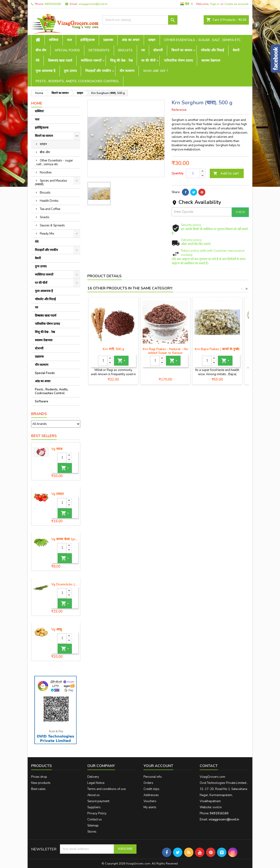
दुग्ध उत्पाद (70, 71)
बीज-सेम (41, 50)
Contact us (95, 819)
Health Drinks (49, 201)
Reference (179, 110)
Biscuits (125, 50)
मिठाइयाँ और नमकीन (98, 71)
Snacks (45, 217)
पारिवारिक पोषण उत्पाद (178, 61)
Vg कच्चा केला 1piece (65, 539)
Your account (158, 766)
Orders (148, 783)
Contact (209, 766)
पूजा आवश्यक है (45, 71)
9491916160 (53, 4)
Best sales (38, 789)
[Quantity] (62, 458)
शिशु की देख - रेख (121, 61)
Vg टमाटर (57, 494)
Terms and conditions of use (107, 789)
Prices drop (39, 777)
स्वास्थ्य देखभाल (211, 61)
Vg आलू (56, 629)
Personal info (153, 777)
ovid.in (217, 807)
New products (41, 783)
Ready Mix (47, 234)
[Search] (140, 20)
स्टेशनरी (158, 50)
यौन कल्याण (127, 71)
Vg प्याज (57, 449)
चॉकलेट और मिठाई (212, 50)
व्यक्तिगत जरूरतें (91, 61)
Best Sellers (44, 436)
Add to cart (226, 173)
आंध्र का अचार (131, 40)
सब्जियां (54, 40)
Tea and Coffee (50, 209)
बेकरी (236, 50)
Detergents (99, 50)
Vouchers (150, 801)
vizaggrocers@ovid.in (93, 4)
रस (143, 50)
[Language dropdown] (187, 4)
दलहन (152, 40)
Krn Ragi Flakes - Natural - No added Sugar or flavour (165, 351)
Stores (92, 832)
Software (42, 401)
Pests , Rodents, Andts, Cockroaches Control (77, 81)
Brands (39, 414)
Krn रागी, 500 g (113, 349)
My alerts (150, 807)
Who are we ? (156, 71)
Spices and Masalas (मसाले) (51, 183)
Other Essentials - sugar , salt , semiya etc (202, 40)
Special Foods (67, 50)
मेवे (37, 61)
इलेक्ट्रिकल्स (87, 40)
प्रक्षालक (108, 40)
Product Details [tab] (104, 276)
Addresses (151, 795)
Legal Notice (96, 783)
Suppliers (94, 807)
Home (37, 103)
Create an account (236, 4)
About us (94, 795)
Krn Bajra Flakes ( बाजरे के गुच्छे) (217, 349)
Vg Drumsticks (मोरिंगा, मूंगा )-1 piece (65, 584)
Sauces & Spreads (52, 225)
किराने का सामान (182, 50)
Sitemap (93, 826)
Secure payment (98, 801)
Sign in (215, 4)
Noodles (46, 172)
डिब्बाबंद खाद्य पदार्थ (60, 61)
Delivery (93, 777)
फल (69, 40)
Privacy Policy (97, 813)
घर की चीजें (148, 61)
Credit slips (151, 789)
